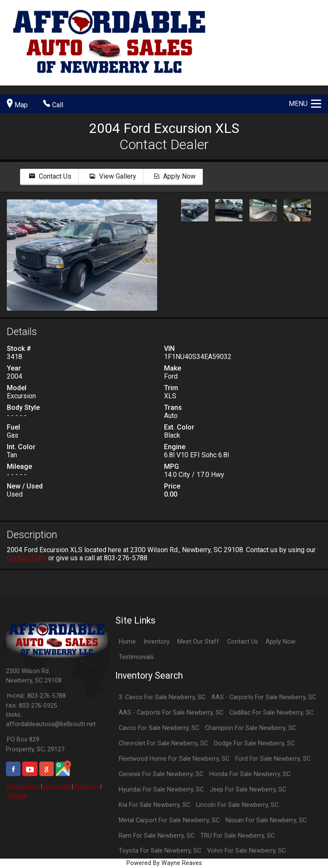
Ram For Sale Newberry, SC (157, 836)
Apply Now (281, 642)
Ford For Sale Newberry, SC (273, 759)
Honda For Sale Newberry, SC (250, 774)
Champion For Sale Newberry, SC (250, 728)
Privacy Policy (23, 786)
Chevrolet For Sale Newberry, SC (163, 743)
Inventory (157, 642)
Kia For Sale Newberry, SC (154, 805)
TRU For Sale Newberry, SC (237, 836)
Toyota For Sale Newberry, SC (160, 851)
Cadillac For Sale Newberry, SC (271, 713)
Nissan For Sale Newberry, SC (266, 820)
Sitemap (17, 796)
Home (127, 642)
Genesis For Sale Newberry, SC (161, 774)
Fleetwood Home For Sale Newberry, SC (174, 759)
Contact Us (57, 786)
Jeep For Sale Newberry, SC (248, 790)
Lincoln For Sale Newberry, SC (237, 805)
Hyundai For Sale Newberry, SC (161, 790)
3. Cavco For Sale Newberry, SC (162, 697)
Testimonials (136, 657)
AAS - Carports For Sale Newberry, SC (264, 697)
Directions (87, 786)
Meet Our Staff (198, 642)
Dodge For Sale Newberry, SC (254, 743)
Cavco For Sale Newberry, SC (159, 728)
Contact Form (27, 558)
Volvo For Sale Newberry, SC (246, 851)
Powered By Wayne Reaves (164, 863)
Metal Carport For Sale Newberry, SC (169, 820)
